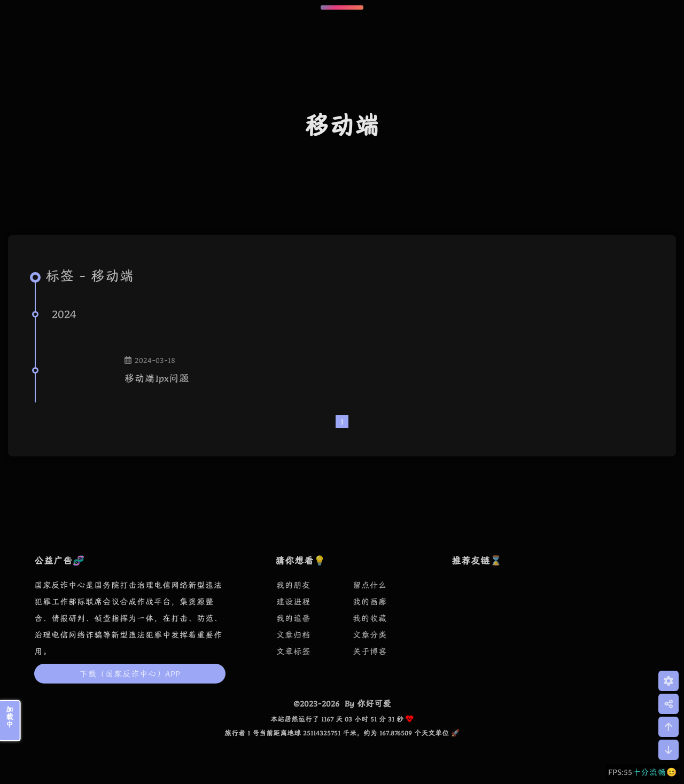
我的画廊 (370, 601)
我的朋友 (293, 585)
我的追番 (293, 618)
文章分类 (370, 635)
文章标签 (293, 651)
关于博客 (370, 651)
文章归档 (293, 635)
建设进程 (293, 601)
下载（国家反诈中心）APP (130, 674)
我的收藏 (370, 618)
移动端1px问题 (157, 378)
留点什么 (370, 585)
